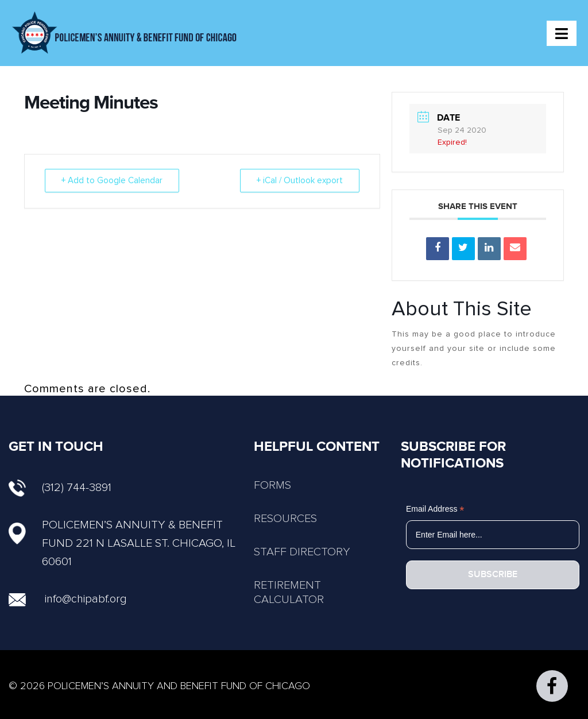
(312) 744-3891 (60, 488)
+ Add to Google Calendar (112, 181)
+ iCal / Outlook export (300, 181)
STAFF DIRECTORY (302, 552)
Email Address (435, 509)
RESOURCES (285, 519)
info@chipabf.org (86, 599)
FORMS (272, 485)
